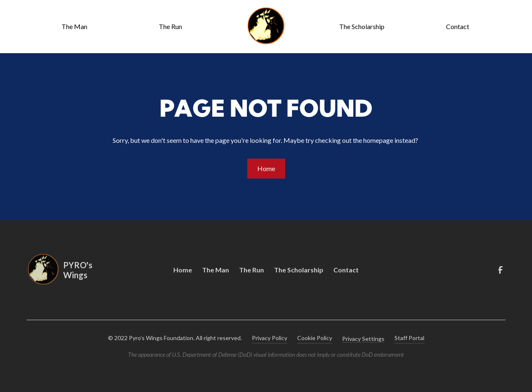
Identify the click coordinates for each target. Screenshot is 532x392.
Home (266, 168)
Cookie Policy (315, 338)
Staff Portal (409, 338)
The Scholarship (362, 26)
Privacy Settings (363, 339)
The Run (170, 26)
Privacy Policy (270, 338)
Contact (458, 26)
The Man (74, 26)
